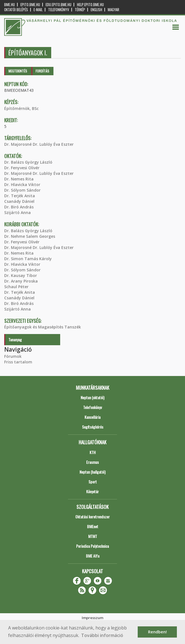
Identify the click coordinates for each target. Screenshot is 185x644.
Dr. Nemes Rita (19, 179)
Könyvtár (92, 491)
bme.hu (10, 5)
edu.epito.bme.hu (58, 5)
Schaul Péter (16, 287)
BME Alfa (93, 556)
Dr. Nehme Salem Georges (30, 236)
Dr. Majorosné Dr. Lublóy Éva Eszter (39, 144)
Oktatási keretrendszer (92, 517)
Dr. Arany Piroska (21, 281)
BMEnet (93, 526)
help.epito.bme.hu (90, 5)
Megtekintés (18, 71)
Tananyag (15, 339)
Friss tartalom (18, 362)
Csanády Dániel (19, 201)
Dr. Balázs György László (28, 162)
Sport (93, 482)
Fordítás (42, 71)
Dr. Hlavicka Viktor (22, 184)
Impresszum (92, 618)
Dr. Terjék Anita (20, 196)
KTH (93, 452)
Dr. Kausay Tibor (21, 275)
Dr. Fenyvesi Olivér (22, 168)
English (96, 10)
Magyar (113, 10)
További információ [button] (102, 635)
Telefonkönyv (59, 10)
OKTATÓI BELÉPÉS (16, 10)
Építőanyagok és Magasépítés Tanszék (43, 327)
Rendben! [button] (157, 632)
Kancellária (92, 417)
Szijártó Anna (17, 212)
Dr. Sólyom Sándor (22, 190)
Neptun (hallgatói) (92, 472)
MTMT (93, 536)
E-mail (38, 10)
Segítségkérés (93, 427)
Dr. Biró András (19, 207)
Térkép (80, 10)
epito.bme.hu (30, 5)
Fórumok (13, 356)
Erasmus (92, 462)
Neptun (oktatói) (92, 397)
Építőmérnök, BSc (21, 108)
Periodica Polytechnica (92, 546)
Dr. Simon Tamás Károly (28, 259)
